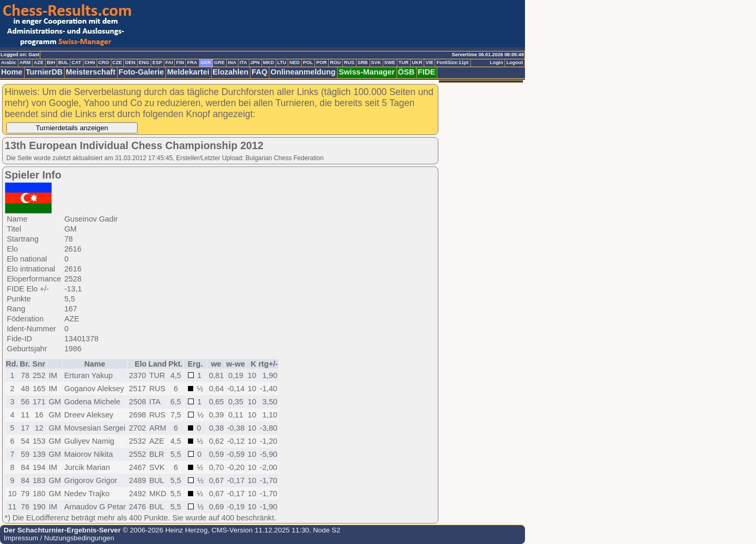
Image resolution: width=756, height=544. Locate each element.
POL (308, 62)
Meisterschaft (91, 72)
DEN (130, 62)
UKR (417, 62)
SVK (376, 62)
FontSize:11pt (452, 62)
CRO (104, 62)
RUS (349, 62)
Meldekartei (188, 72)
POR (321, 62)
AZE (39, 62)
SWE (390, 62)
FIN (180, 62)
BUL (63, 62)
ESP (157, 62)
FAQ (259, 72)
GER (206, 62)
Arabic (9, 62)
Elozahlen (230, 72)
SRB (363, 62)
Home (12, 72)
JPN (255, 62)
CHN (90, 62)
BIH (51, 62)
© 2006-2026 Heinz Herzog (164, 530)
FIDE (427, 72)
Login (496, 62)
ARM (25, 62)
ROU (335, 62)
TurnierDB (44, 72)
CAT (76, 62)
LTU (282, 62)
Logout (514, 62)
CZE (117, 62)
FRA (192, 62)
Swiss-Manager (367, 72)
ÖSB (406, 72)
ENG (144, 62)
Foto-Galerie (141, 72)
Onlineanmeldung (303, 72)
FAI (169, 62)
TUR (403, 62)
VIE (429, 62)
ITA (243, 62)
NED (295, 62)
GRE (219, 62)
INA (232, 62)
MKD (269, 62)
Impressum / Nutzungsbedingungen (59, 538)
